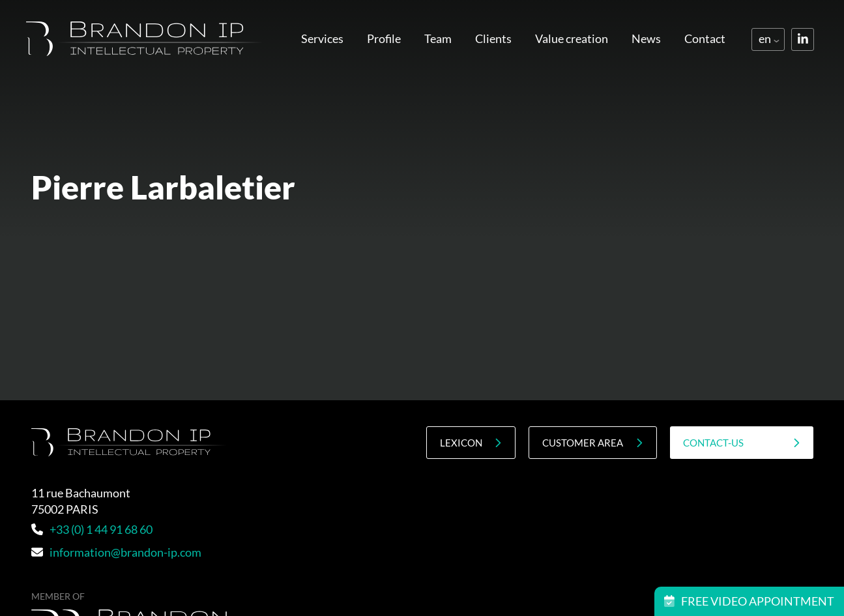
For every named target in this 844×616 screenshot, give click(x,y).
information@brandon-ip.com (116, 552)
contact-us (742, 443)
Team (438, 38)
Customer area (592, 443)
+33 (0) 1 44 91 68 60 (92, 529)
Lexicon (471, 443)
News (646, 38)
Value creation (572, 38)
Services (322, 38)
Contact (705, 38)
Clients (493, 38)
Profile (384, 38)
